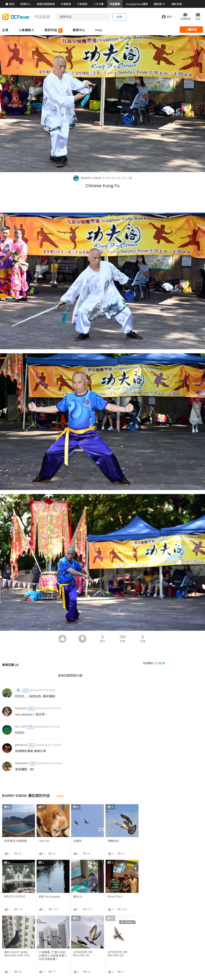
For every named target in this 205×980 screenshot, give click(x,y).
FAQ (99, 30)
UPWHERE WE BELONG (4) (83, 954)
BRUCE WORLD (15, 896)
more (60, 796)
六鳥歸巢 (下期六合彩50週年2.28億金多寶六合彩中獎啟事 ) (53, 956)
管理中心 (79, 30)
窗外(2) (78, 897)
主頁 (5, 30)
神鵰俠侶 (113, 841)
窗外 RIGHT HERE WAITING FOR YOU (17, 954)
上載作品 (191, 30)
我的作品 (53, 31)
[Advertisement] (102, 202)
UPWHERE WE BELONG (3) (117, 954)
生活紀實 (160, 663)
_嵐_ (18, 690)
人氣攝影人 (27, 30)
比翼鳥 (77, 841)
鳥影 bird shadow (49, 897)
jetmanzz (21, 745)
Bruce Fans (115, 896)
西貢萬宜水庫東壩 (15, 841)
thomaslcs (22, 763)
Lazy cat (44, 841)
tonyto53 (21, 708)
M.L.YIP (20, 726)
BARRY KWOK (88, 178)
